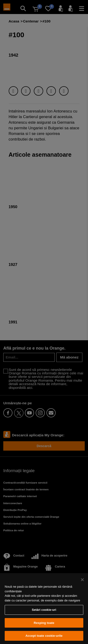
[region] (44, 609)
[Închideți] (82, 580)
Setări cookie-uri (44, 610)
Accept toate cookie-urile (44, 636)
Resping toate (44, 623)
